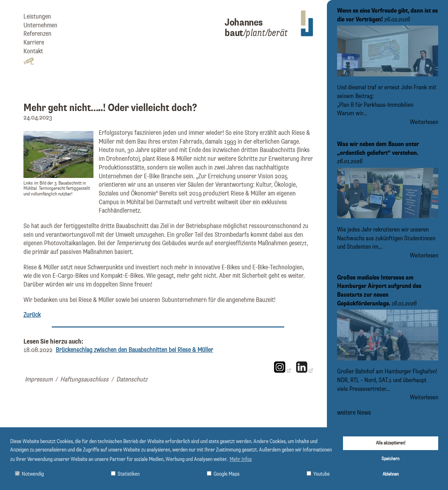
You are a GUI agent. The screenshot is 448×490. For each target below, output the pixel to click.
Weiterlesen (424, 122)
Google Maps (223, 474)
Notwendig (29, 474)
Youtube (318, 474)
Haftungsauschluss (84, 379)
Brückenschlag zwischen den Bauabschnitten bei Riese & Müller (134, 350)
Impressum (39, 379)
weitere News (354, 412)
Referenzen (37, 34)
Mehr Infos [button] (241, 460)
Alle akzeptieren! (391, 443)
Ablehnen (391, 474)
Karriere (34, 43)
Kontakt (33, 51)
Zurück (32, 315)
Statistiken (125, 474)
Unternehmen (40, 25)
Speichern (390, 459)
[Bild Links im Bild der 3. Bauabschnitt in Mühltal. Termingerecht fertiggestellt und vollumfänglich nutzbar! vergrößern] (58, 176)
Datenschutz (132, 379)
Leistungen (37, 17)
